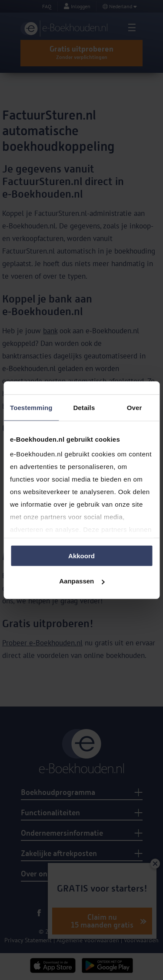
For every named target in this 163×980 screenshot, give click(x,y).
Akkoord (81, 555)
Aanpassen (82, 581)
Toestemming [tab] (31, 407)
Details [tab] (84, 407)
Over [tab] (135, 407)
